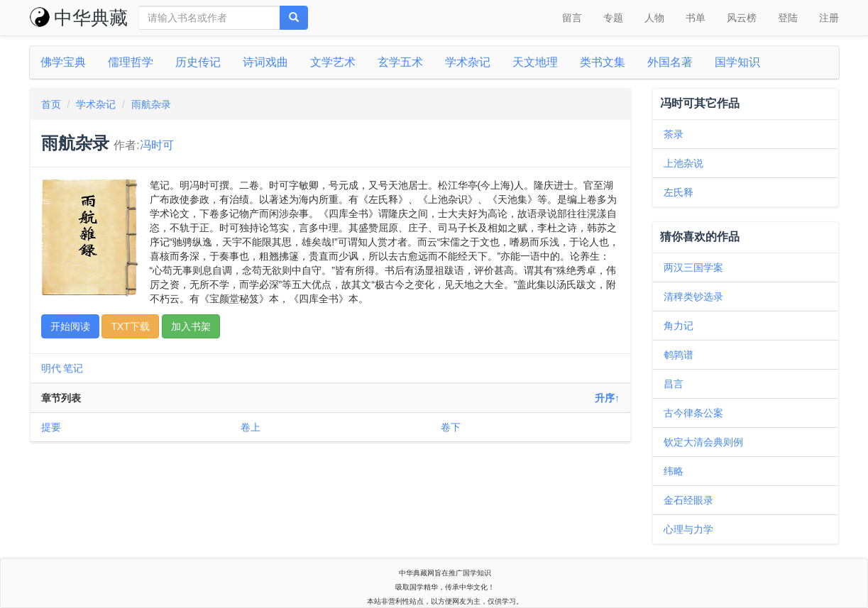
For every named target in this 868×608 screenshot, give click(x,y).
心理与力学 (688, 529)
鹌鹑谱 (679, 355)
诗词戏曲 (265, 62)
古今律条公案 (693, 413)
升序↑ (607, 398)
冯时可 (157, 145)
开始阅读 (70, 326)
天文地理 (535, 62)
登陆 (788, 18)
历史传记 (198, 62)
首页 (51, 104)
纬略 (674, 471)
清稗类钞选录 (693, 297)
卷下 (451, 427)
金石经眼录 (688, 500)
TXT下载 (130, 326)
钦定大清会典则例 (703, 442)
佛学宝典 (63, 62)
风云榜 (742, 18)
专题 (613, 18)
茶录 (674, 134)
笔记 (73, 368)
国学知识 (737, 62)
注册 (829, 18)
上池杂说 (683, 163)
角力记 (679, 326)
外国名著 (670, 62)
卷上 (251, 427)
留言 (572, 18)
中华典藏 (79, 18)
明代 (51, 368)
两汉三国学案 (693, 267)
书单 (696, 18)
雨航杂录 (151, 104)
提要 (51, 427)
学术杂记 (468, 62)
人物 (654, 18)
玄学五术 (400, 62)
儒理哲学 (131, 62)
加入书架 (191, 326)
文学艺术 (333, 62)
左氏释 (679, 192)
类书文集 (603, 62)
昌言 (674, 384)
